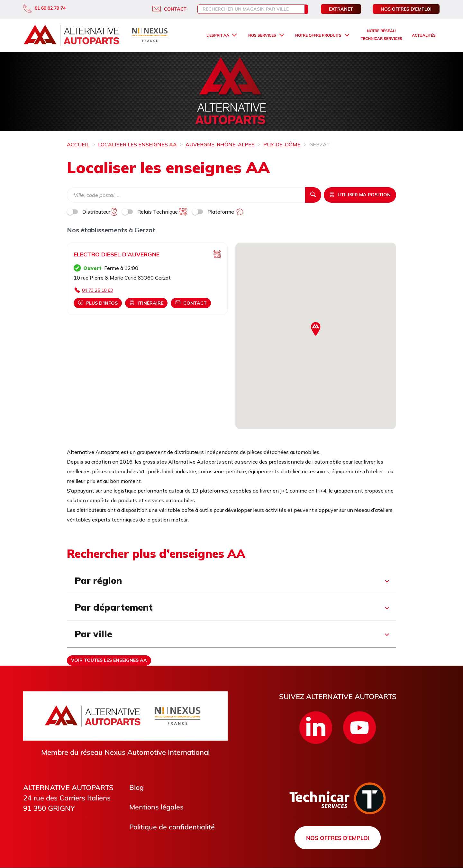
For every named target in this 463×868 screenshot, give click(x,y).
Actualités (424, 35)
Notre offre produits (318, 35)
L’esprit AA (218, 35)
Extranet (341, 9)
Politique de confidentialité (172, 827)
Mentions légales (157, 808)
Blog (137, 788)
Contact (163, 9)
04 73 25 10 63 (97, 290)
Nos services (262, 35)
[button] (316, 329)
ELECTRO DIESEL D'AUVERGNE (117, 254)
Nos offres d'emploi (406, 9)
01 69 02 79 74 (44, 8)
